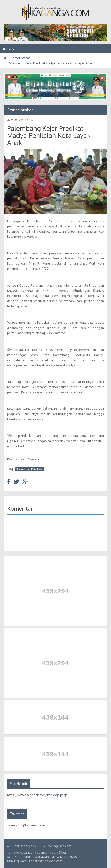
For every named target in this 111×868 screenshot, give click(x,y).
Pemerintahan (21, 58)
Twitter (17, 814)
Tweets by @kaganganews (26, 825)
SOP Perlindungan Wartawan (28, 857)
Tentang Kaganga (20, 852)
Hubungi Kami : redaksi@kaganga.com (35, 861)
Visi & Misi (59, 857)
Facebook (18, 784)
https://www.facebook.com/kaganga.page (37, 795)
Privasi (73, 857)
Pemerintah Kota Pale (29, 469)
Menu (10, 50)
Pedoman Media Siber (51, 852)
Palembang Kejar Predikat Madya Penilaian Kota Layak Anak (50, 63)
